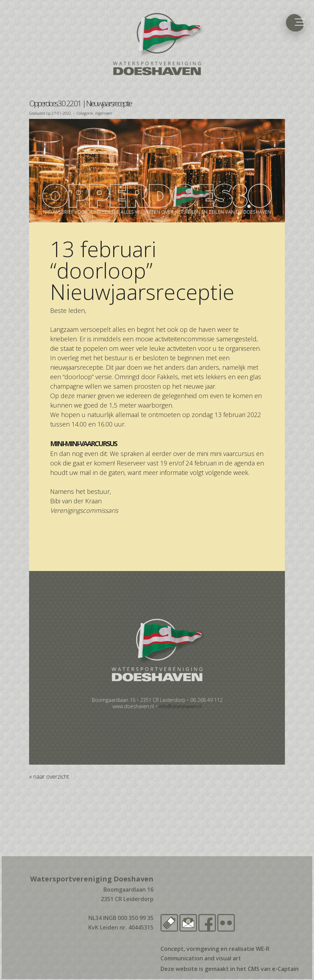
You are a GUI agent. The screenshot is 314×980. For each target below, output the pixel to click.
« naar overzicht (49, 777)
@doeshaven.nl (180, 706)
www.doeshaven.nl (133, 706)
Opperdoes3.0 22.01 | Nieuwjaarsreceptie (80, 103)
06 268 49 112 (206, 700)
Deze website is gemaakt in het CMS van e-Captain (230, 969)
